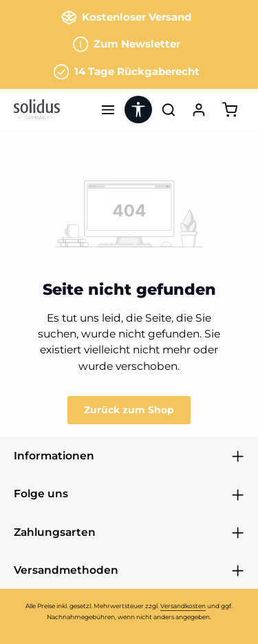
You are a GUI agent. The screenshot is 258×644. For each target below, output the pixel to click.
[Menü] (108, 110)
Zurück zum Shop (129, 410)
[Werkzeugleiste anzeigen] (138, 110)
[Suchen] (169, 110)
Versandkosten (183, 606)
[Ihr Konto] (199, 110)
